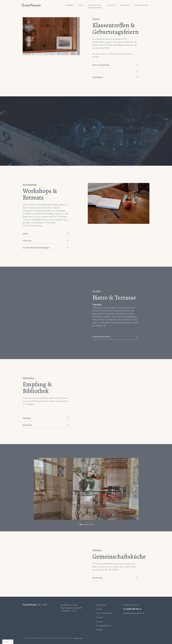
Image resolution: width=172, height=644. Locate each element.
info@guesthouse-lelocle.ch (134, 613)
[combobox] (8, 642)
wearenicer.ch (78, 638)
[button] (38, 489)
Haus (81, 5)
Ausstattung (95, 5)
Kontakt (125, 5)
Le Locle (111, 5)
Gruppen (100, 617)
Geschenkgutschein (104, 626)
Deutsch (6, 642)
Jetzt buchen (141, 5)
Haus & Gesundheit (104, 613)
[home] (31, 5)
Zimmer (99, 609)
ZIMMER (70, 5)
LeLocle (100, 622)
